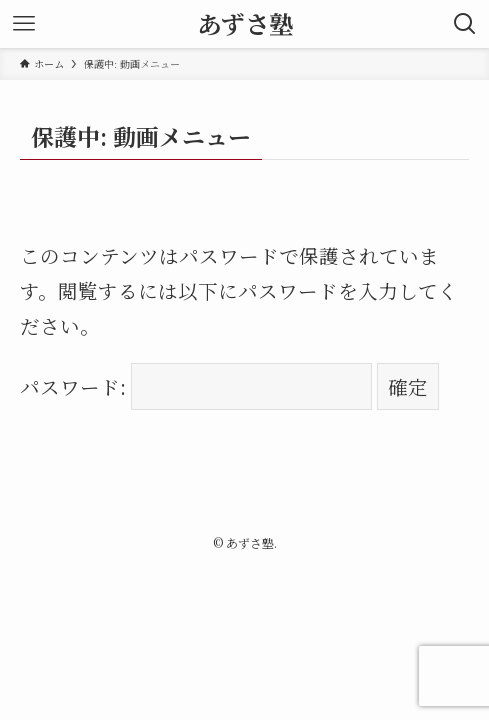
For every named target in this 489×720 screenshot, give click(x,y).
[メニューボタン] (24, 24)
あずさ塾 (245, 24)
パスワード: (196, 386)
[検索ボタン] (465, 24)
